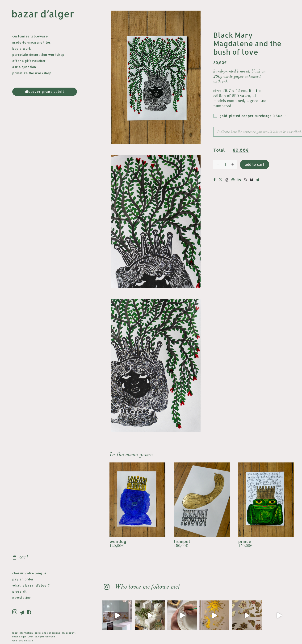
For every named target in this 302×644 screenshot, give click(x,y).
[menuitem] (15, 612)
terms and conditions (48, 633)
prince (245, 541)
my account (69, 633)
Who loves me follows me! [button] (147, 587)
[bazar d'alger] (47, 15)
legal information (23, 633)
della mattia (26, 641)
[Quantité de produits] (225, 164)
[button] (15, 612)
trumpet (182, 541)
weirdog (118, 541)
